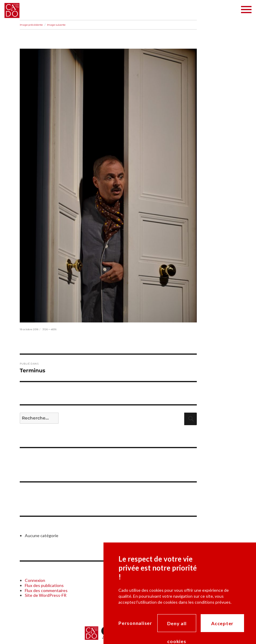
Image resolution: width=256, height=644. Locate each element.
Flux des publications (44, 585)
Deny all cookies (177, 626)
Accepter (222, 623)
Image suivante (56, 25)
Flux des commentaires (46, 590)
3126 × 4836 (49, 329)
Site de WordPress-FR (46, 595)
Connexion (35, 580)
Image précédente (31, 25)
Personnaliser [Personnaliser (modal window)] (135, 623)
